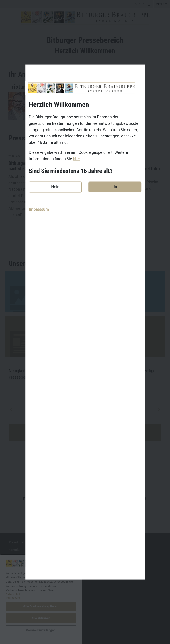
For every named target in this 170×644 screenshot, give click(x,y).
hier (76, 159)
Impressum (39, 209)
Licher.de (15, 596)
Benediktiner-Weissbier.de (27, 603)
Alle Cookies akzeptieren (41, 606)
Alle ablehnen (41, 618)
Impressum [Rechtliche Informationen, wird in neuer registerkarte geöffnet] (13, 598)
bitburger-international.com (28, 621)
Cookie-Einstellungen (24, 628)
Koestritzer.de (19, 589)
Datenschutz (17, 563)
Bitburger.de (17, 575)
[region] (41, 599)
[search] (73, 4)
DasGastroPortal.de (23, 614)
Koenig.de (16, 582)
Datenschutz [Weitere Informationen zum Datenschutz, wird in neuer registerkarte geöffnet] (14, 594)
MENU (160, 4)
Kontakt (14, 550)
